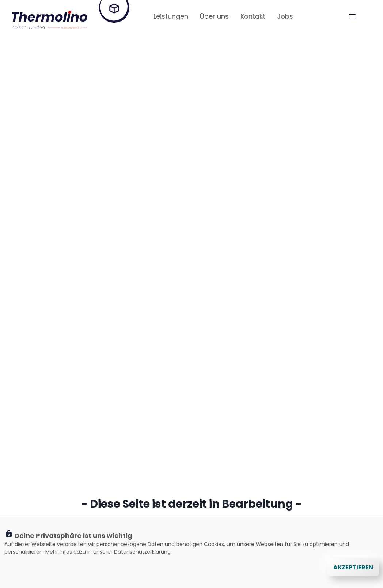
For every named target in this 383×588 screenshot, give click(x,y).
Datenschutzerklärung (142, 552)
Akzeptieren (353, 567)
